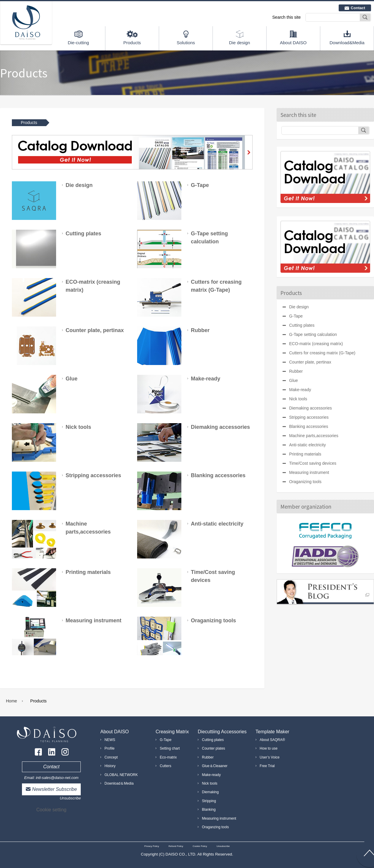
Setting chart (170, 748)
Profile (110, 748)
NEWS (110, 740)
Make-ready (300, 390)
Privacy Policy (152, 846)
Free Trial (267, 766)
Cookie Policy (200, 846)
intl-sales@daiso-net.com (57, 778)
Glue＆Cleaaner (215, 766)
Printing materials (305, 454)
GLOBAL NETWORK (121, 775)
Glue (294, 380)
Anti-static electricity (308, 445)
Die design (240, 43)
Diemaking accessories (310, 408)
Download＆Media (119, 783)
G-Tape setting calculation (313, 334)
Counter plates (213, 748)
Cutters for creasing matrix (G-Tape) (322, 353)
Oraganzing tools (215, 827)
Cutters (165, 766)
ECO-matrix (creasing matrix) (316, 344)
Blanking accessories (309, 426)
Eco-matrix (168, 757)
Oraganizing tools (305, 482)
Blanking (209, 810)
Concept (111, 757)
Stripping (209, 801)
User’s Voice (270, 757)
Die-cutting (78, 43)
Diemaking (210, 792)
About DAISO (293, 43)
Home (11, 701)
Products (132, 43)
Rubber (296, 371)
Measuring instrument (309, 472)
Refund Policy (176, 846)
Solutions (186, 43)
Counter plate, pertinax (310, 362)
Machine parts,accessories (314, 436)
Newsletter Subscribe (54, 789)
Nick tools (298, 399)
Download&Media (347, 43)
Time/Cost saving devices (313, 463)
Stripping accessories (309, 417)
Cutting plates (302, 325)
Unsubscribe (70, 798)
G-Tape (296, 316)
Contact (358, 8)
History (110, 766)
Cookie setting (51, 810)
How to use (269, 748)
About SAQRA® (272, 740)
